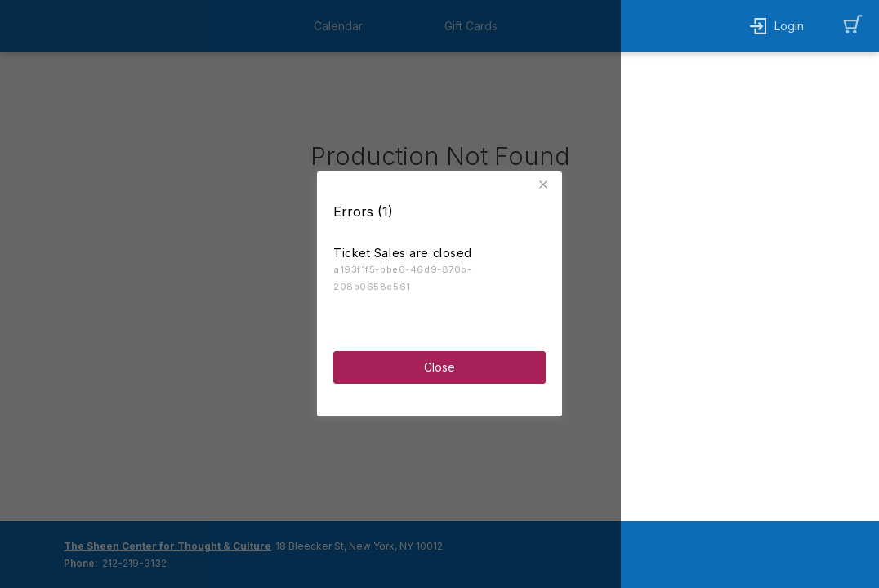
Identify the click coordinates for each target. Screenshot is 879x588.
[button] (546, 184)
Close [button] (439, 366)
